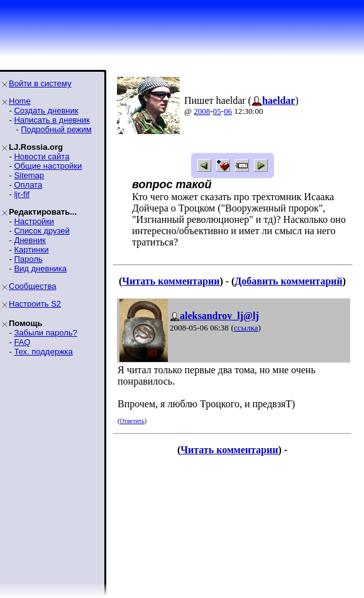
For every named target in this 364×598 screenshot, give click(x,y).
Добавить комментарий (288, 281)
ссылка (246, 328)
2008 (202, 111)
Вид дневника (40, 268)
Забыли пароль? (45, 333)
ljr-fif (22, 194)
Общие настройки (48, 166)
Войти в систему (40, 83)
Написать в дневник (52, 120)
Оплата (28, 185)
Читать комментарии (171, 281)
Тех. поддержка (43, 352)
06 (228, 111)
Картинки (31, 250)
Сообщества (33, 286)
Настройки (34, 221)
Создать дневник (46, 110)
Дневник (30, 240)
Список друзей (41, 231)
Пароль (28, 259)
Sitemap (29, 175)
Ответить (132, 421)
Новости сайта (41, 156)
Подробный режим (56, 129)
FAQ (22, 342)
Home (20, 101)
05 (217, 111)
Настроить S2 (35, 304)
